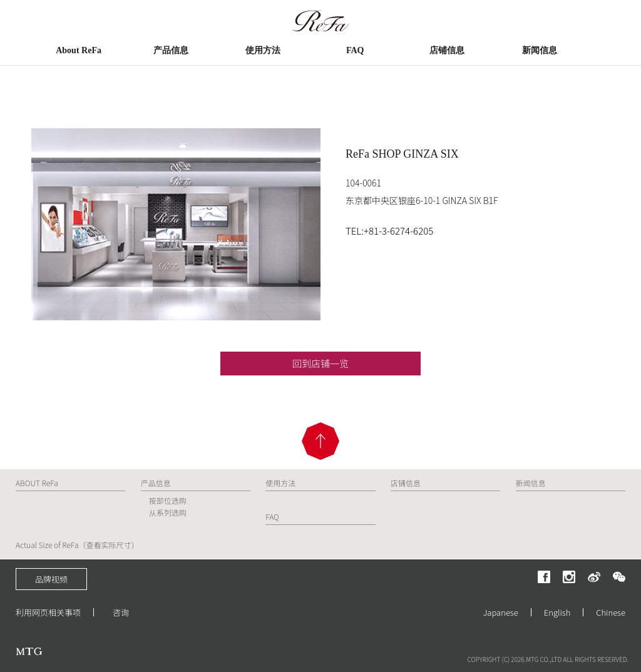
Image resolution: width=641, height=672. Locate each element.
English (557, 612)
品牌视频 (51, 579)
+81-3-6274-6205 (398, 231)
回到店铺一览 (320, 363)
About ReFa (79, 50)
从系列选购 (168, 512)
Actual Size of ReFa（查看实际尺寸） (77, 545)
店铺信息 (447, 50)
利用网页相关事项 (48, 612)
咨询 (121, 612)
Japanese (501, 612)
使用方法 (263, 50)
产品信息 (171, 50)
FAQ (355, 50)
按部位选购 (168, 500)
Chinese (611, 612)
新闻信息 (540, 50)
